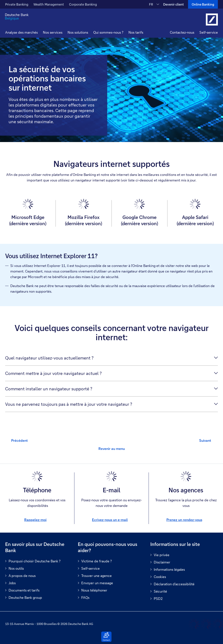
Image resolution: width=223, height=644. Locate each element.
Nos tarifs (136, 32)
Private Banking (17, 4)
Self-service (209, 32)
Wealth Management (49, 4)
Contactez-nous (182, 32)
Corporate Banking (83, 4)
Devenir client (173, 4)
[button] (53, 33)
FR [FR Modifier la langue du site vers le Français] (151, 4)
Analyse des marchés (21, 32)
